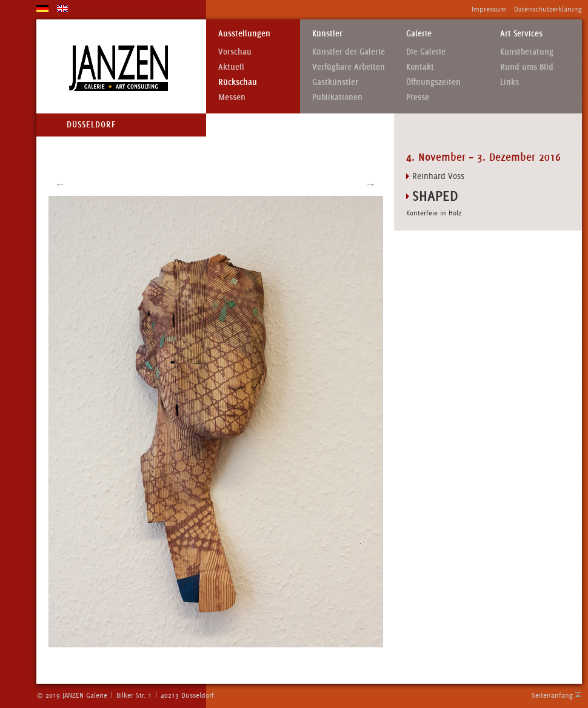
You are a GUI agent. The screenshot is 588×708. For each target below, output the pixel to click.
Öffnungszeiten (433, 82)
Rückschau (238, 82)
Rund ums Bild (527, 67)
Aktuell (231, 67)
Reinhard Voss (438, 176)
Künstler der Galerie (349, 52)
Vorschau (235, 52)
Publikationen (337, 97)
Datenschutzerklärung (548, 9)
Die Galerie (426, 52)
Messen (232, 97)
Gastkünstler (335, 82)
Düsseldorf (91, 125)
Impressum (489, 9)
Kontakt (420, 67)
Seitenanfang (552, 695)
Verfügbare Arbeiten (349, 67)
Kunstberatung (527, 52)
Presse (418, 97)
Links (509, 82)
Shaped (435, 196)
